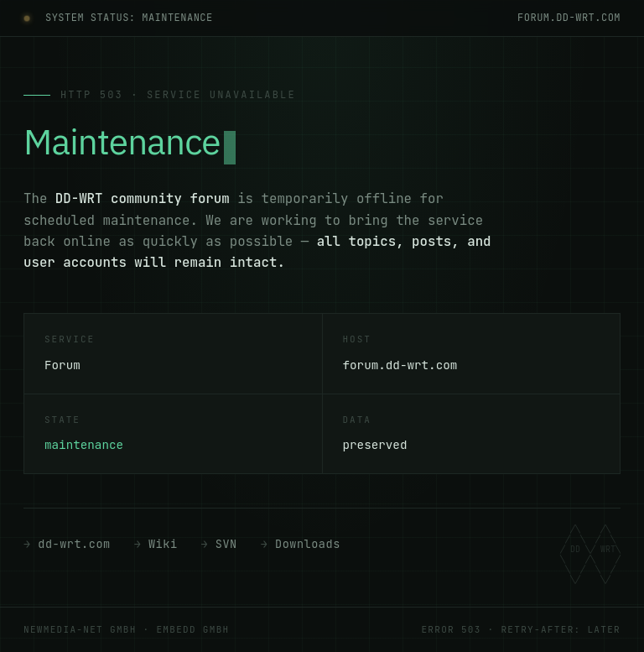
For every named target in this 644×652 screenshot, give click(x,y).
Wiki (163, 544)
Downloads (308, 544)
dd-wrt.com (74, 544)
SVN (226, 544)
